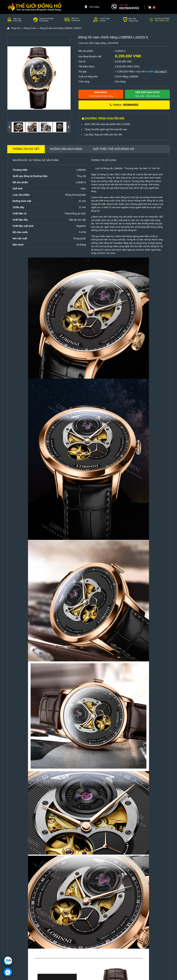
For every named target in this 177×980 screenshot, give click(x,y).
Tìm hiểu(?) (161, 72)
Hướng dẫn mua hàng (66, 149)
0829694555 (129, 8)
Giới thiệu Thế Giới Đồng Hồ (114, 149)
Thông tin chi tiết (26, 149)
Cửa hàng (92, 7)
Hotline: (124, 105)
